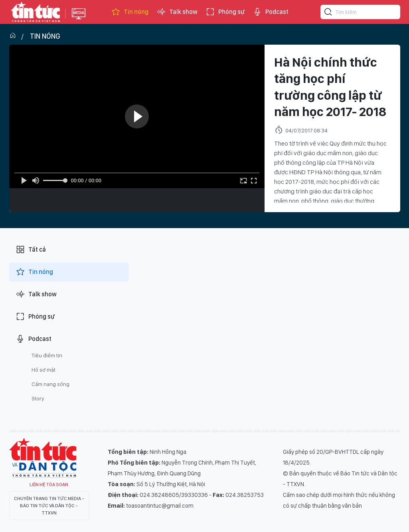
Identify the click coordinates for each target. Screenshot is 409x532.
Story (38, 398)
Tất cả (31, 250)
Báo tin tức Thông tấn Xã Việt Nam (79, 20)
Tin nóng (130, 12)
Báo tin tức (36, 12)
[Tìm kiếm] (328, 13)
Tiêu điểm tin (47, 355)
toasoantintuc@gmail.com (160, 506)
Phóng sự (225, 12)
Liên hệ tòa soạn (49, 485)
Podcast (271, 12)
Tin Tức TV (43, 458)
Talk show (177, 12)
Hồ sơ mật (43, 370)
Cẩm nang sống (50, 384)
